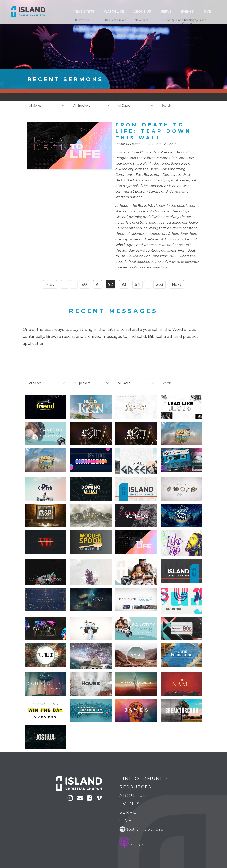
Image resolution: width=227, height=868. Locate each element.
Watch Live (161, 12)
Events (201, 12)
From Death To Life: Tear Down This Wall (153, 131)
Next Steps (144, 12)
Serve (190, 12)
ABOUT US (177, 12)
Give (211, 12)
